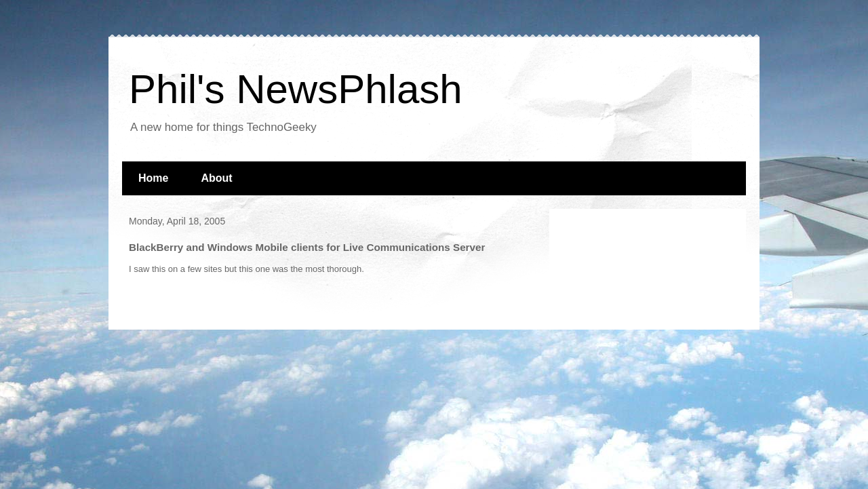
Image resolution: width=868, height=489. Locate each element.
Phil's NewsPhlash (296, 89)
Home (153, 178)
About (216, 178)
